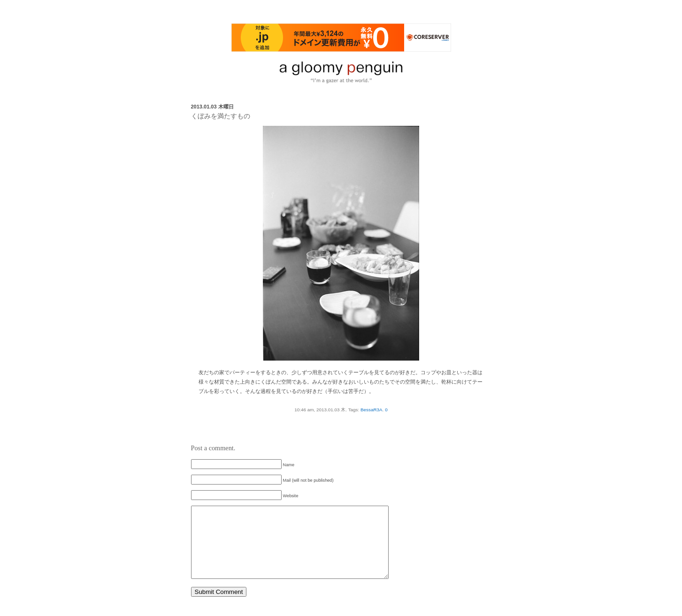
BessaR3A (372, 410)
